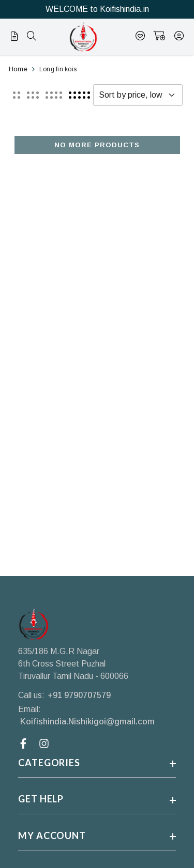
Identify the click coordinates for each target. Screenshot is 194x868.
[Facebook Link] (25, 743)
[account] (179, 37)
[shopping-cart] (160, 37)
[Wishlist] (140, 37)
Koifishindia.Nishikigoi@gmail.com (87, 722)
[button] (17, 95)
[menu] (17, 39)
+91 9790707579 (79, 695)
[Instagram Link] (45, 743)
